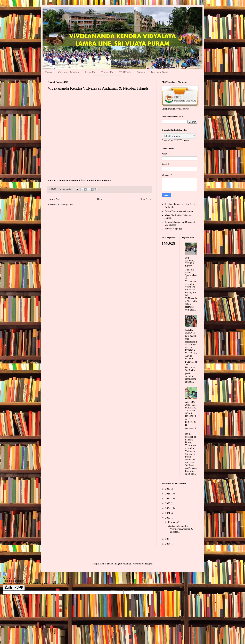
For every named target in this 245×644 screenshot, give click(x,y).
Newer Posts (54, 199)
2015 (168, 539)
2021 (168, 513)
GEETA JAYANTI (190, 331)
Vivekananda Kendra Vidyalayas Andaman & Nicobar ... (180, 529)
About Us (90, 72)
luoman (128, 564)
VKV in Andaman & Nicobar (64, 180)
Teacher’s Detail (160, 72)
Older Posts (145, 199)
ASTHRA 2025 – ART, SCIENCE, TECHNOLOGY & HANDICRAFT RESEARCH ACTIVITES (191, 416)
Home (49, 72)
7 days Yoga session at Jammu (179, 211)
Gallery (141, 72)
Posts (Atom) (67, 205)
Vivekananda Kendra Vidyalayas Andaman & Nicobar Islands (98, 88)
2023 (168, 503)
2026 (168, 489)
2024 (168, 499)
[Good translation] (8, 588)
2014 (168, 544)
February (173, 522)
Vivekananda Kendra (99, 180)
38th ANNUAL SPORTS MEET (190, 262)
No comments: (65, 189)
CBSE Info (125, 72)
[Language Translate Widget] (179, 136)
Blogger (148, 564)
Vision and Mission (68, 72)
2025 (168, 494)
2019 (168, 518)
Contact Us (107, 72)
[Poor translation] (19, 588)
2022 (168, 508)
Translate (181, 140)
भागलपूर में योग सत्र (173, 229)
